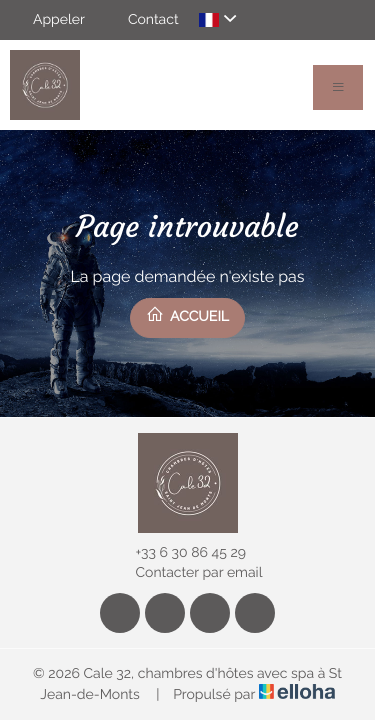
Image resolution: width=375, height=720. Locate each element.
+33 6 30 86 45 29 (179, 553)
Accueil (187, 315)
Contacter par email (188, 573)
